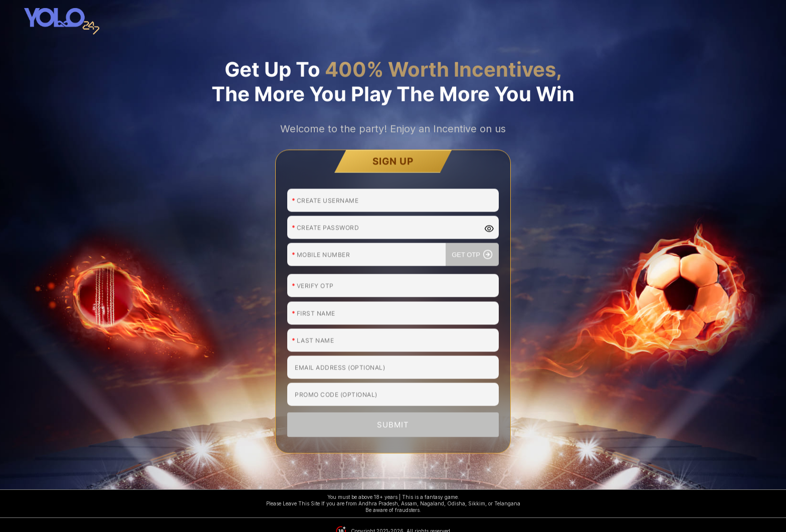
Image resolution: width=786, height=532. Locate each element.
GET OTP (472, 212)
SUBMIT (393, 382)
